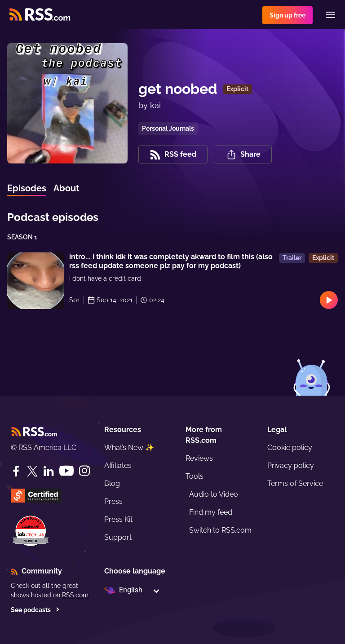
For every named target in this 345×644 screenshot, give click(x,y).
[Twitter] (32, 471)
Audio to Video (214, 494)
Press (113, 501)
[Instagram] (84, 471)
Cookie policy (290, 448)
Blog (112, 483)
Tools (195, 476)
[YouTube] (66, 471)
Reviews (199, 458)
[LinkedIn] (49, 471)
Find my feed (211, 512)
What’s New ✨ (129, 448)
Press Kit (118, 519)
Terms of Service (295, 483)
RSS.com (75, 595)
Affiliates (118, 465)
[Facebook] (16, 471)
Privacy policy (291, 465)
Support (118, 537)
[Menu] (331, 15)
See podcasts (35, 610)
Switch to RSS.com (220, 530)
